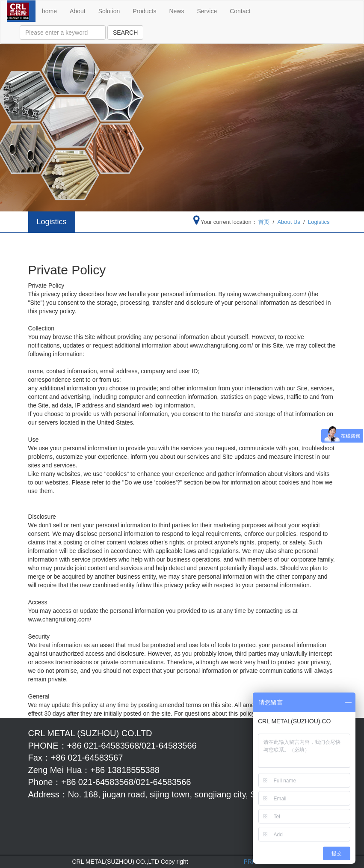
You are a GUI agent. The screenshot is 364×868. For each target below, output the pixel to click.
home (49, 11)
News (176, 11)
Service (207, 11)
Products (144, 11)
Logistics (319, 222)
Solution (109, 11)
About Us (289, 222)
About (78, 11)
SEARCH (125, 33)
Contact (240, 11)
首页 (264, 222)
